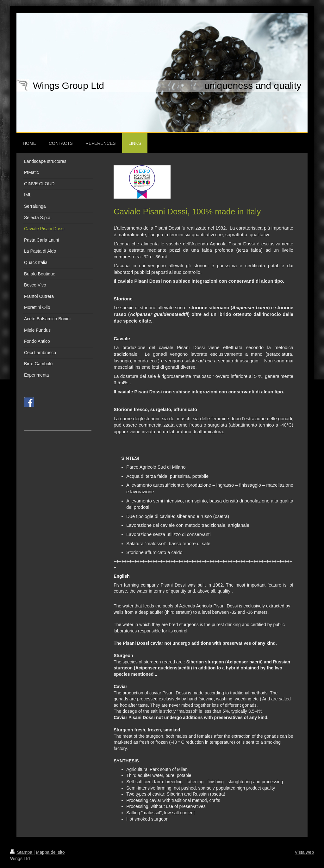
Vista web (304, 852)
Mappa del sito (50, 852)
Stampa (22, 852)
